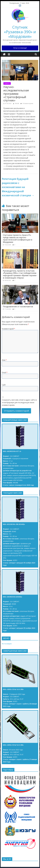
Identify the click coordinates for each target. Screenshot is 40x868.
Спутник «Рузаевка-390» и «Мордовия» (20, 32)
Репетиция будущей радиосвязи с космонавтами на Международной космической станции (18, 187)
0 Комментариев (27, 103)
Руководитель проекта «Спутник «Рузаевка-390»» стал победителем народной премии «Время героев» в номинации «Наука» (20, 274)
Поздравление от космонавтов (18, 306)
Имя (4, 360)
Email (5, 372)
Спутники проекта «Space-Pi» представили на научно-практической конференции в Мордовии (18, 239)
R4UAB (17, 103)
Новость (7, 83)
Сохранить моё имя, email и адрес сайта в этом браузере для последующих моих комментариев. (19, 402)
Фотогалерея (7, 644)
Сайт (4, 385)
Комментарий (8, 329)
